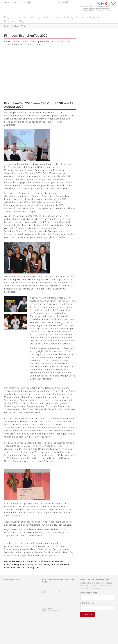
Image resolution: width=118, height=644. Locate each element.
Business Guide (52, 17)
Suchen (63, 2)
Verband (81, 17)
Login (8, 2)
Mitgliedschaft (13, 17)
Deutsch (20, 2)
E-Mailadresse (88, 603)
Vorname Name (89, 593)
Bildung (69, 17)
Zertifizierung (32, 17)
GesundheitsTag (14, 21)
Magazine (95, 17)
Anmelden (88, 614)
